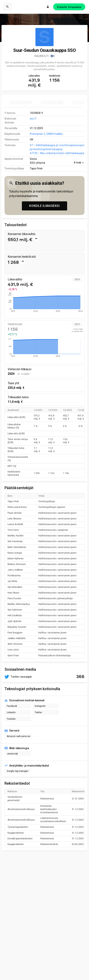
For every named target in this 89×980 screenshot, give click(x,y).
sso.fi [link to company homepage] (33, 119)
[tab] (20, 102)
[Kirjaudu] (48, 7)
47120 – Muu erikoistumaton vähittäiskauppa (57, 153)
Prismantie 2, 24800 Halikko (46, 134)
